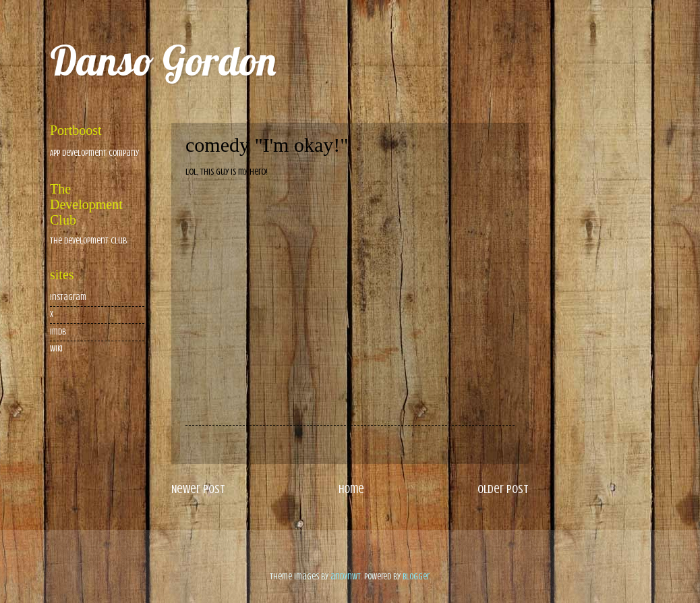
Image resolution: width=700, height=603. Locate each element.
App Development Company (94, 153)
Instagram (68, 297)
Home (351, 489)
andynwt (346, 577)
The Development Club (88, 241)
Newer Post (198, 489)
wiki (56, 349)
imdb (58, 332)
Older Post (503, 489)
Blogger (416, 577)
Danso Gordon (163, 60)
